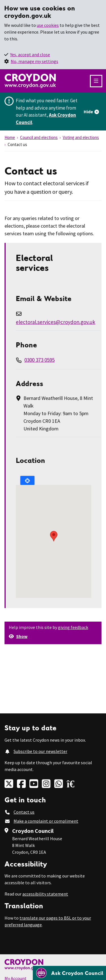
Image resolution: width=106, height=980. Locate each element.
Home (10, 137)
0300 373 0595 (39, 360)
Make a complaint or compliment (46, 821)
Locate (27, 480)
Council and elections (39, 137)
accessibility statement (45, 894)
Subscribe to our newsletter (40, 751)
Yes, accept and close (30, 55)
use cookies (48, 25)
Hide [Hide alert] (88, 112)
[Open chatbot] (69, 973)
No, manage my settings (34, 61)
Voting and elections (81, 137)
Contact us (24, 812)
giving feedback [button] (73, 627)
